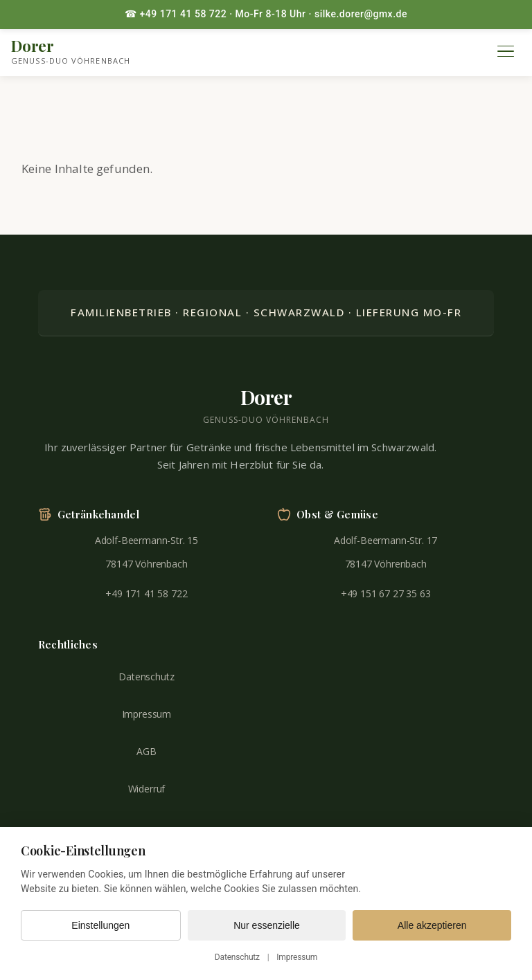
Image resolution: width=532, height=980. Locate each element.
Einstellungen (100, 925)
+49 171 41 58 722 (146, 593)
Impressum (147, 714)
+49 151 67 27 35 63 (386, 593)
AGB (147, 751)
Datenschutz (146, 677)
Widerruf (147, 789)
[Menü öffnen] (506, 51)
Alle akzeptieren (432, 925)
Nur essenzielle (267, 925)
